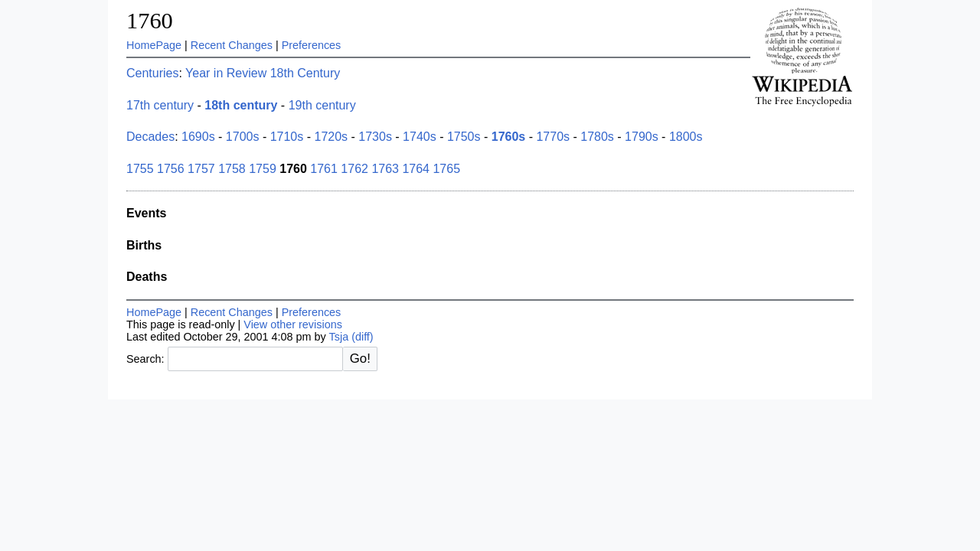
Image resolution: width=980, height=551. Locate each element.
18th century (241, 105)
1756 (171, 169)
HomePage (154, 45)
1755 (140, 169)
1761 (324, 169)
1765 (446, 169)
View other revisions (293, 324)
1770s (553, 137)
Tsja (339, 337)
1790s (642, 137)
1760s (509, 137)
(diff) (363, 337)
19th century (322, 105)
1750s (464, 137)
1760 (150, 21)
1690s (198, 137)
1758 (232, 169)
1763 (385, 169)
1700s (243, 137)
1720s (331, 137)
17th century (160, 105)
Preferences (312, 45)
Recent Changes (232, 45)
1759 (263, 169)
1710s (287, 137)
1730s (375, 137)
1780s (597, 137)
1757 (201, 169)
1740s (420, 137)
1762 (354, 169)
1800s (686, 137)
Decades (150, 137)
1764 (416, 169)
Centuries (152, 73)
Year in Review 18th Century (263, 73)
